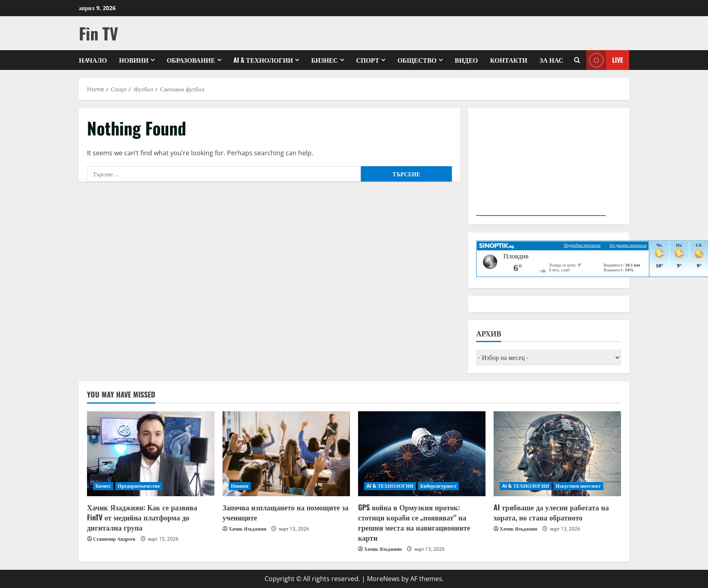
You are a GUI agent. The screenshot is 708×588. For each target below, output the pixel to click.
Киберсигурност (438, 486)
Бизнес (324, 60)
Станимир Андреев (114, 539)
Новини (134, 60)
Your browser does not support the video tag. (541, 165)
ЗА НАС (552, 60)
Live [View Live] (605, 60)
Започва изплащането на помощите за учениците (285, 512)
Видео (466, 60)
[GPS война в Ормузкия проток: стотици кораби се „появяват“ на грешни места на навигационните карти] (422, 454)
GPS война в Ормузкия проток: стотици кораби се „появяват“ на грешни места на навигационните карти (414, 522)
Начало (93, 60)
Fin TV (99, 33)
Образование (191, 60)
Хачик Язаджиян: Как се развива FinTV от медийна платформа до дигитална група (142, 517)
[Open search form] (577, 60)
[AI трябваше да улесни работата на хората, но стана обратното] (557, 454)
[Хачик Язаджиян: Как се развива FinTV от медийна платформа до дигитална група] (151, 454)
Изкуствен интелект (578, 486)
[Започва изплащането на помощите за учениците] (286, 454)
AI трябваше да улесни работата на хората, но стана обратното (551, 512)
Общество (417, 60)
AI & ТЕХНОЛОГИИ (263, 60)
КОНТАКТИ (509, 60)
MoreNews (383, 579)
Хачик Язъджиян (247, 529)
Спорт (368, 60)
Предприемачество (139, 486)
